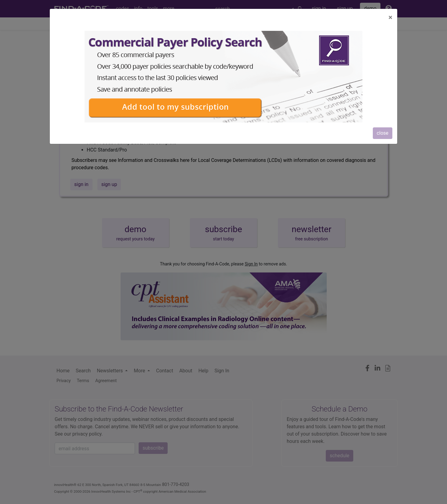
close (383, 133)
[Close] (390, 17)
